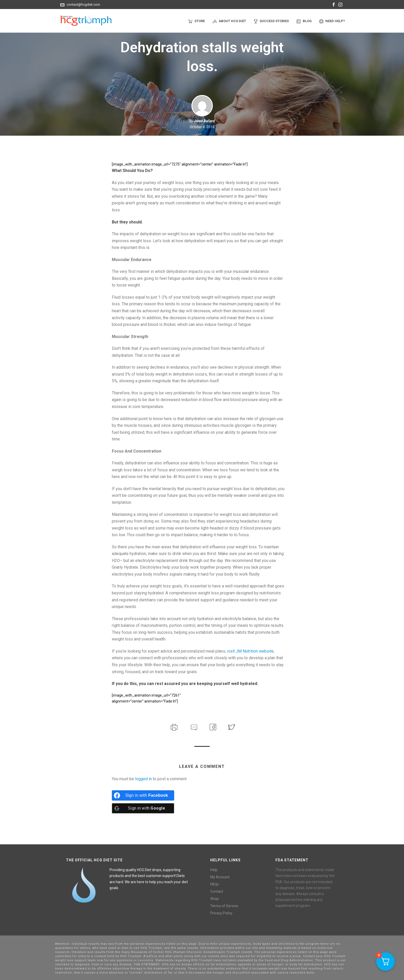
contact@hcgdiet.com (83, 5)
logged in (143, 779)
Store (197, 21)
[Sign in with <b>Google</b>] (143, 808)
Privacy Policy (221, 913)
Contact (217, 891)
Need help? (332, 21)
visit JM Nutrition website (250, 651)
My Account (220, 877)
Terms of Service (224, 906)
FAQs (214, 884)
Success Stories (271, 21)
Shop (214, 899)
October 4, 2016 (202, 127)
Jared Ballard (204, 121)
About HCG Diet (229, 21)
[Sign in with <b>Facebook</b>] (143, 795)
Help (214, 870)
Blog (304, 21)
